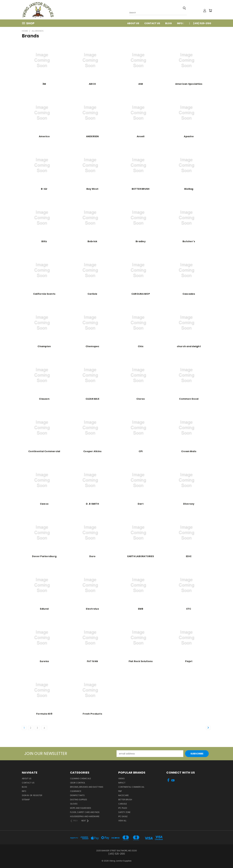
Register (38, 795)
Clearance (76, 791)
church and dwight (189, 346)
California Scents (44, 294)
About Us (133, 23)
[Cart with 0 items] (210, 11)
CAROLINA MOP (141, 294)
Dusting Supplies (79, 800)
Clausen (44, 399)
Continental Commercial (44, 451)
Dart (141, 504)
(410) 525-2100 (202, 23)
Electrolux (92, 609)
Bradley (141, 241)
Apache (189, 136)
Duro (92, 556)
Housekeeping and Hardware (85, 816)
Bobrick (92, 241)
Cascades (189, 294)
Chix (141, 346)
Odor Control (78, 783)
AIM (141, 84)
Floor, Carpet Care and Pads (85, 812)
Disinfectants (77, 795)
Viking (121, 778)
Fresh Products (92, 714)
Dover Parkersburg (44, 556)
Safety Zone (124, 812)
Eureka (44, 661)
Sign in (26, 795)
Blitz (44, 241)
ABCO (92, 84)
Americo (44, 136)
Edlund (44, 609)
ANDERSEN (92, 136)
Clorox (141, 399)
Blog (169, 23)
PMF (120, 791)
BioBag (189, 189)
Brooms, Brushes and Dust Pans (87, 787)
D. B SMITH (92, 504)
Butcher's (189, 241)
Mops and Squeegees (81, 808)
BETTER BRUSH (141, 189)
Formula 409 (44, 714)
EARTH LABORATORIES (141, 556)
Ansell (141, 136)
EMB (141, 609)
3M (44, 84)
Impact (122, 783)
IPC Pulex (123, 808)
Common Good (189, 399)
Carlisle (92, 294)
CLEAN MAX (92, 399)
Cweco (44, 504)
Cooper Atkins (92, 451)
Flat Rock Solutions (141, 661)
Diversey (189, 504)
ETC (189, 609)
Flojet (189, 661)
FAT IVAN (92, 661)
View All (122, 821)
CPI (141, 451)
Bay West (92, 189)
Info (180, 23)
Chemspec (92, 346)
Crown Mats (189, 451)
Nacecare (123, 795)
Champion (44, 346)
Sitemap (26, 800)
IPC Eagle (123, 816)
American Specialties (189, 84)
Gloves (74, 804)
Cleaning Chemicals (80, 778)
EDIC (189, 556)
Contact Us (152, 23)
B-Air (44, 189)
